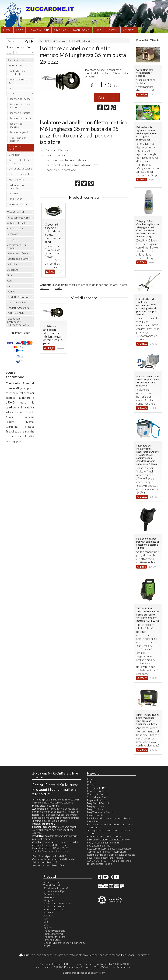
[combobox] (20, 52)
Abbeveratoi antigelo (19, 223)
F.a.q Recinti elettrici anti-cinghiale (105, 858)
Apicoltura (13, 264)
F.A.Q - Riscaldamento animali (103, 842)
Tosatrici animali (16, 212)
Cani (10, 280)
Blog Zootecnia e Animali (100, 812)
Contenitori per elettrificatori (17, 72)
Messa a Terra (16, 179)
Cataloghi (129, 30)
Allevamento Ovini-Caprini (18, 246)
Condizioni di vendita (98, 794)
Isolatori (62, 41)
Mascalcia (13, 234)
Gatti (10, 286)
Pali (10, 88)
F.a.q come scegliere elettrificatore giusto (109, 848)
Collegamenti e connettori (17, 186)
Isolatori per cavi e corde (20, 106)
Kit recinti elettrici (18, 204)
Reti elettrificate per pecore (20, 162)
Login (20, 30)
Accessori (14, 193)
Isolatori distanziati (20, 113)
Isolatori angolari (19, 132)
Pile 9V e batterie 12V (18, 81)
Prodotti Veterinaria (18, 297)
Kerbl (58, 288)
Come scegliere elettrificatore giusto (107, 852)
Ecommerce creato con (84, 973)
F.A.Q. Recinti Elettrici (99, 845)
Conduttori (15, 155)
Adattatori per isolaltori (18, 139)
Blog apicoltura (95, 809)
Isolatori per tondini (21, 118)
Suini (10, 275)
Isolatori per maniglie (17, 125)
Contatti (112, 30)
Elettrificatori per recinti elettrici (50, 856)
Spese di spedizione (98, 797)
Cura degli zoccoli (17, 228)
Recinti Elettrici (47, 41)
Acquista (107, 97)
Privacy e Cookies (97, 791)
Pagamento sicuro (97, 800)
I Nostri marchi (81, 30)
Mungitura (13, 239)
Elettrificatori (16, 65)
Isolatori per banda (20, 99)
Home (7, 30)
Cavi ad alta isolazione (20, 168)
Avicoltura (13, 270)
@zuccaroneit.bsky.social (55, 851)
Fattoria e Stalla (16, 313)
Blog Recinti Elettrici (98, 803)
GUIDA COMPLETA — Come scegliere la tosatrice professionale (109, 862)
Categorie (92, 782)
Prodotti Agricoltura (18, 308)
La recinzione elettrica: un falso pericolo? (109, 839)
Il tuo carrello (39, 30)
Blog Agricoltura (96, 806)
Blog (98, 30)
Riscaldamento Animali (19, 218)
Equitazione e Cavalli (18, 259)
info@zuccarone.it (123, 967)
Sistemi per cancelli (19, 174)
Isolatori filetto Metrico (81, 41)
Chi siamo (60, 30)
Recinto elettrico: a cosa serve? (104, 836)
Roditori (12, 291)
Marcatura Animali (17, 302)
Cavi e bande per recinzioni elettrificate (53, 859)
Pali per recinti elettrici (44, 862)
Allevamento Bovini (18, 253)
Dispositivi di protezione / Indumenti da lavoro (18, 322)
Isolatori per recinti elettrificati (49, 865)
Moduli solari (15, 199)
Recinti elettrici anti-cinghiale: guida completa (111, 855)
